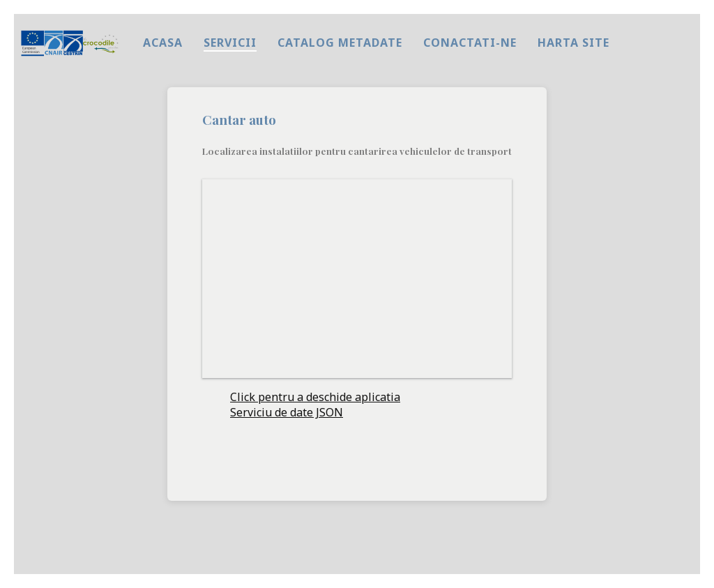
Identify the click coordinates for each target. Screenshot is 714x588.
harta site (574, 43)
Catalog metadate (340, 43)
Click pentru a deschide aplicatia (315, 397)
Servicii (230, 43)
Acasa (163, 43)
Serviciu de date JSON (287, 412)
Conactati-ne (470, 43)
